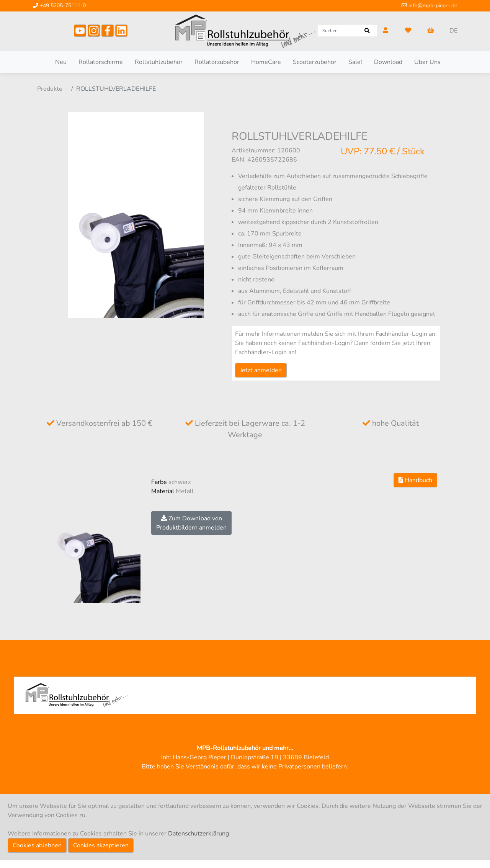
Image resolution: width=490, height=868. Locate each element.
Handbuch (415, 480)
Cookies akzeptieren (101, 845)
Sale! (355, 62)
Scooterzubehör (315, 62)
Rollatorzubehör (217, 62)
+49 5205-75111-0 (59, 6)
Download (388, 62)
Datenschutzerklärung (198, 834)
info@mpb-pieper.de (429, 6)
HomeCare (266, 62)
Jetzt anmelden (261, 370)
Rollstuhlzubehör (159, 62)
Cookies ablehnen (37, 845)
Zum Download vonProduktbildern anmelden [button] (191, 523)
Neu (61, 62)
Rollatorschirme (101, 62)
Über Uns (427, 62)
